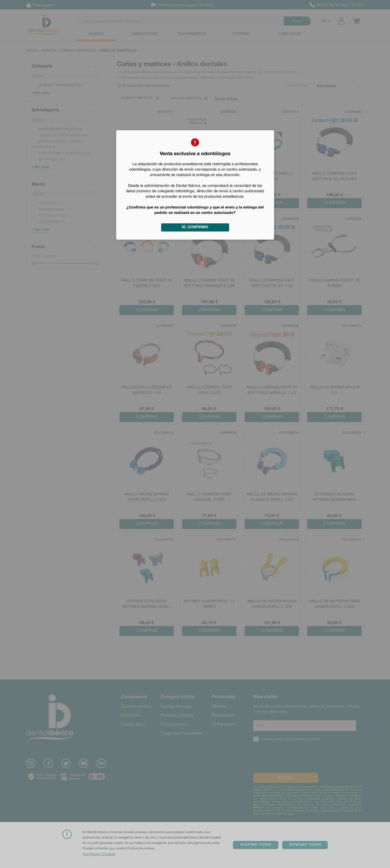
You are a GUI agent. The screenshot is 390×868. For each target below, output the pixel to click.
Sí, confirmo (195, 227)
